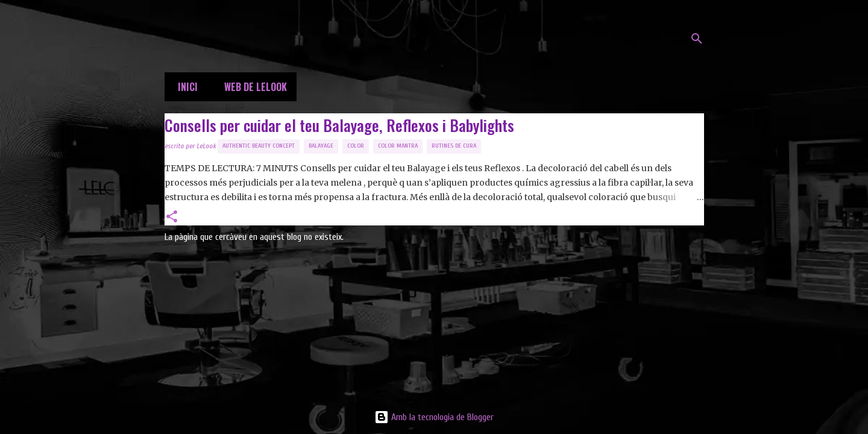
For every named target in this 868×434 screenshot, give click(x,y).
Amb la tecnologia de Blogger (434, 417)
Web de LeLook (252, 87)
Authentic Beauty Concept (259, 146)
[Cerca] (697, 39)
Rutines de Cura (454, 146)
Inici (184, 87)
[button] (172, 217)
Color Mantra (398, 146)
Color (356, 146)
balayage (321, 146)
